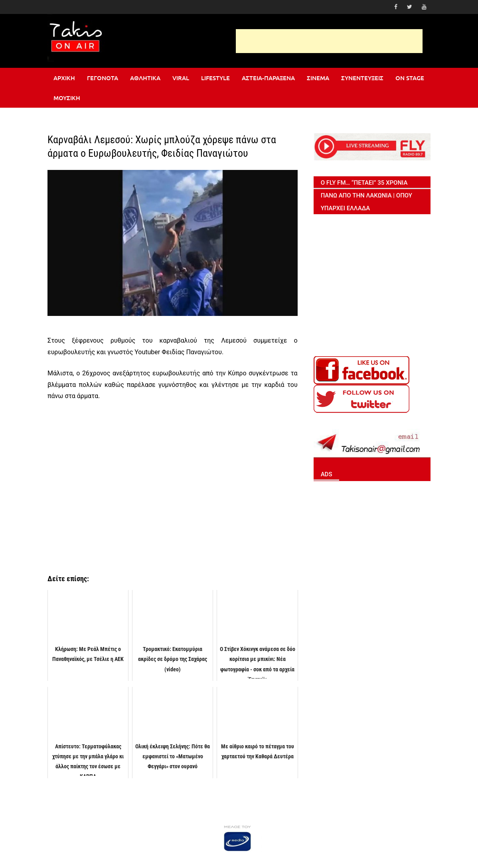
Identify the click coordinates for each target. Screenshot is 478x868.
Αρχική (64, 78)
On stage (410, 78)
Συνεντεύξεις (362, 78)
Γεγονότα (103, 78)
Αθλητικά (145, 78)
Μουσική (67, 98)
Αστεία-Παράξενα (268, 78)
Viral (181, 78)
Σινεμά (318, 78)
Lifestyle (215, 78)
